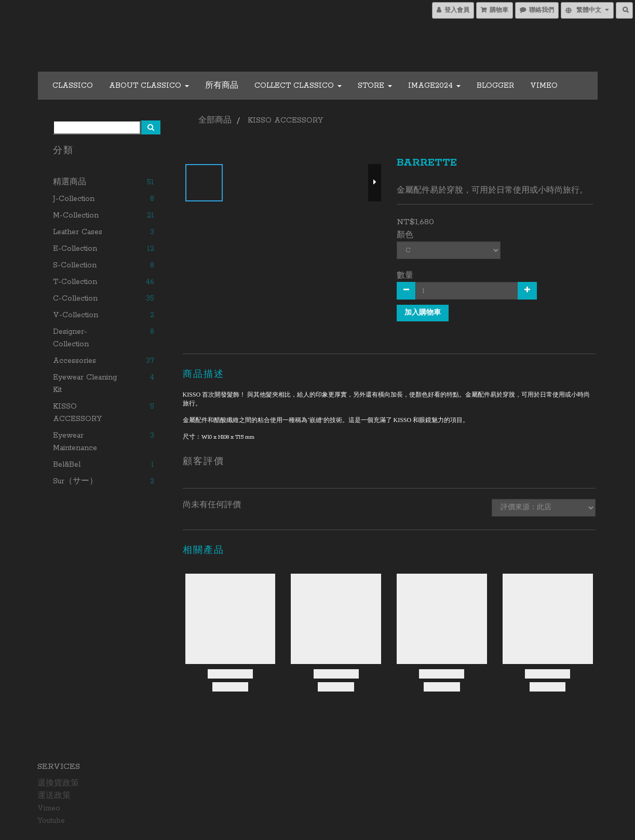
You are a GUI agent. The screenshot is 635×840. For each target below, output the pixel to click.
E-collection (75, 249)
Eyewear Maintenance (75, 442)
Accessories (75, 361)
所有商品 (222, 86)
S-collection (75, 265)
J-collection (74, 199)
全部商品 (215, 120)
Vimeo (544, 86)
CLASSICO (73, 86)
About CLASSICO (149, 86)
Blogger (495, 86)
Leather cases (78, 232)
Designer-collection (71, 338)
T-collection (75, 282)
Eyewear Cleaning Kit (85, 384)
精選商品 (70, 182)
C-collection (75, 299)
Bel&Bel (67, 465)
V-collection (76, 315)
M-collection (76, 215)
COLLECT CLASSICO (298, 86)
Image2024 (434, 86)
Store (375, 86)
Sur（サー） (75, 481)
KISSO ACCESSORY (77, 413)
